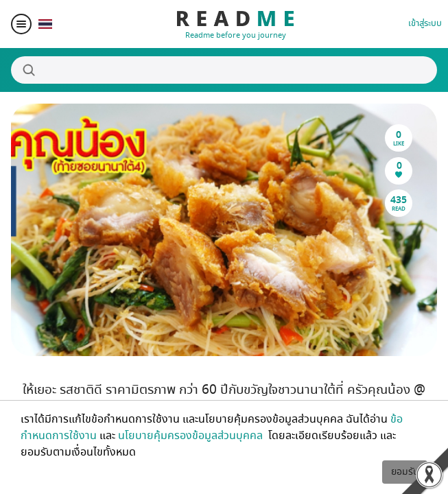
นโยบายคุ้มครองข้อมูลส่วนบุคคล (192, 436)
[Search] (224, 70)
